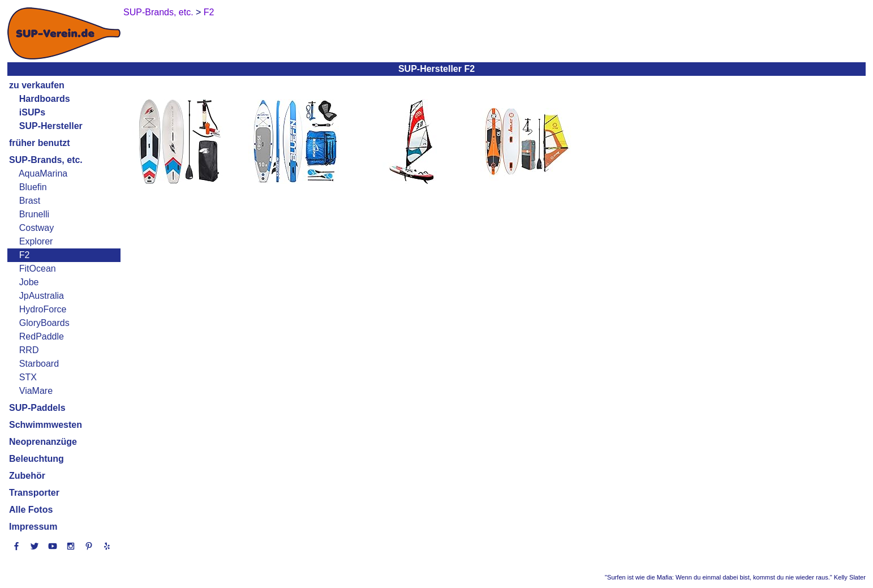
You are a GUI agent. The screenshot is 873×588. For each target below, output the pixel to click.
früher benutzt (40, 143)
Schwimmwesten (46, 425)
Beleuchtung (36, 459)
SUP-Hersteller (51, 126)
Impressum (33, 527)
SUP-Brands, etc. (46, 160)
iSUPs (32, 112)
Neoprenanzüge (43, 442)
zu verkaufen (37, 85)
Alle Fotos (31, 510)
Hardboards (45, 99)
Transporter (34, 493)
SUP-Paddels (37, 408)
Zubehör (27, 476)
